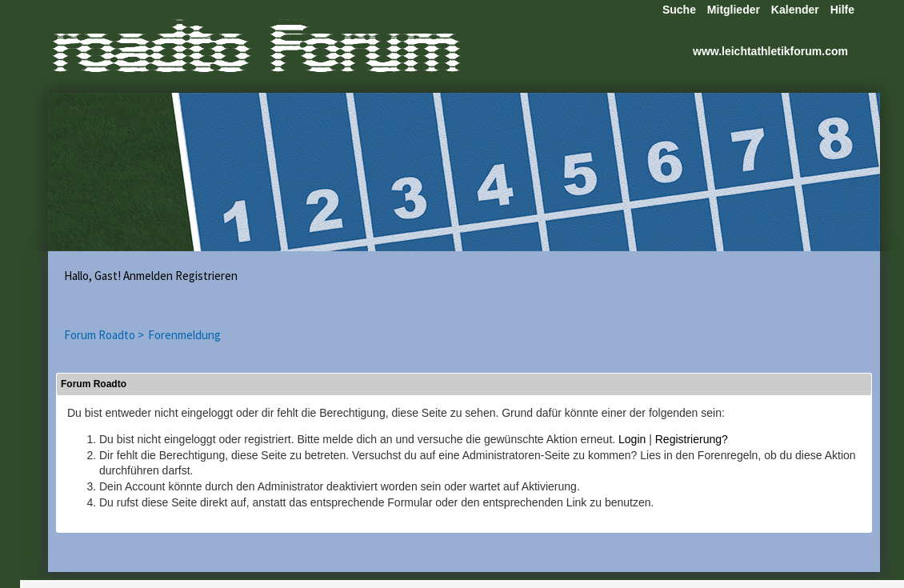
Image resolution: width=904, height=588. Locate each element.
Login (632, 439)
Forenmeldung (184, 335)
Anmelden (148, 276)
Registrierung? (692, 439)
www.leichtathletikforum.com (770, 51)
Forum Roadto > (104, 335)
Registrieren (206, 276)
